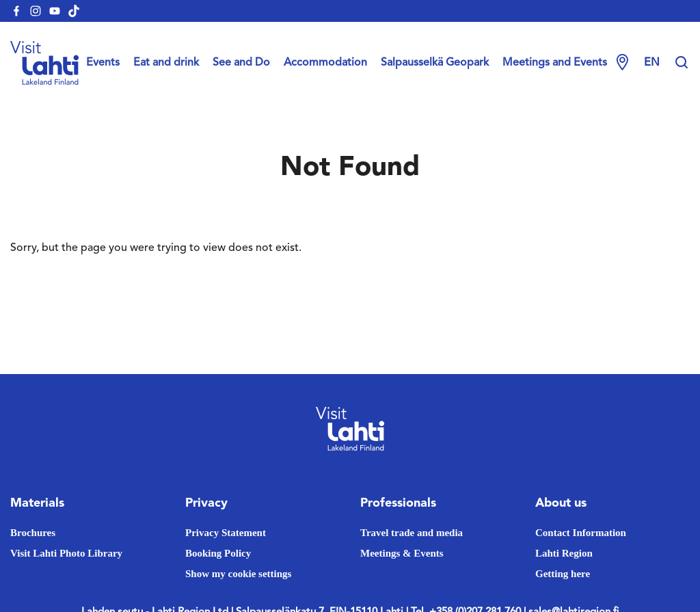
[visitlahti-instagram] (36, 11)
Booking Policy (218, 553)
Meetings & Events (402, 553)
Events (103, 63)
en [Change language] (652, 63)
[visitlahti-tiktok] (74, 11)
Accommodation (325, 63)
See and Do (241, 63)
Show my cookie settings (238, 574)
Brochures (33, 533)
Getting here (563, 574)
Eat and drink (166, 63)
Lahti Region (564, 553)
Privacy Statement (226, 533)
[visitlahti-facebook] (16, 11)
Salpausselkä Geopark (435, 63)
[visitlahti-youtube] (55, 11)
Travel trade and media (412, 533)
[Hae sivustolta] (682, 63)
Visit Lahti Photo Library (66, 553)
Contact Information (581, 533)
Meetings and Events (555, 63)
